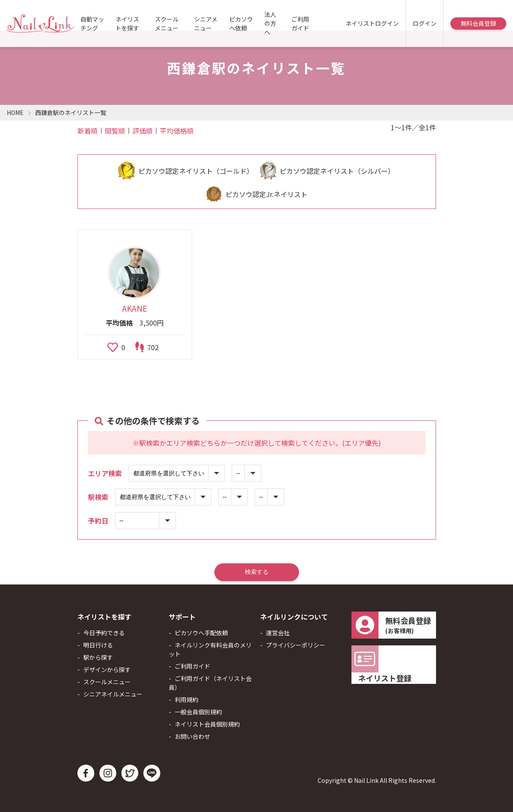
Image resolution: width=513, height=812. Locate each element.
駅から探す (98, 657)
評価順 (143, 131)
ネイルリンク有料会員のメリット (210, 649)
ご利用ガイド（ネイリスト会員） (210, 683)
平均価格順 (177, 131)
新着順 (88, 131)
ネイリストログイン (372, 23)
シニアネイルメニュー (113, 694)
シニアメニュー (206, 23)
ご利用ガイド (300, 23)
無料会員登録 (478, 23)
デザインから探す (107, 669)
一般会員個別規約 (198, 712)
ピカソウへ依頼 (241, 23)
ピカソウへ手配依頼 (201, 633)
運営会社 (278, 633)
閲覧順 (115, 131)
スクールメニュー (167, 23)
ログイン (425, 23)
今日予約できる (104, 633)
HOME (15, 112)
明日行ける (98, 645)
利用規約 (187, 700)
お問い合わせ (192, 736)
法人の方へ (270, 23)
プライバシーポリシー (296, 645)
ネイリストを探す (127, 23)
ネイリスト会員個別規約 (207, 724)
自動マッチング (92, 23)
